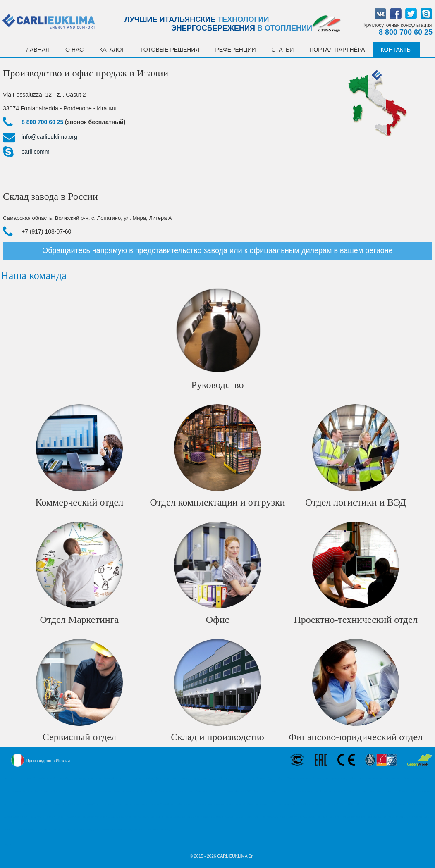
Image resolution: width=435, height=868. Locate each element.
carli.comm (36, 152)
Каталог (112, 50)
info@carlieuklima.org (49, 137)
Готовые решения (170, 50)
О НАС (74, 50)
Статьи (282, 50)
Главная (36, 50)
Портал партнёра (337, 50)
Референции (236, 50)
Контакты (397, 50)
